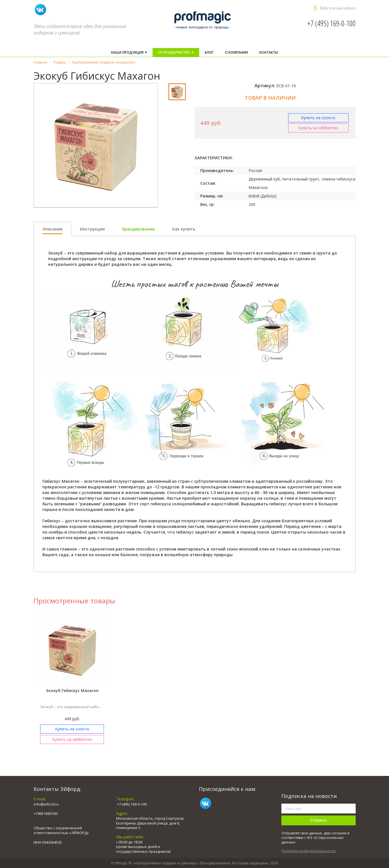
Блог (209, 52)
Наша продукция (128, 52)
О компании (236, 52)
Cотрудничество (175, 52)
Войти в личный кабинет (338, 8)
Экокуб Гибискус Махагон (72, 690)
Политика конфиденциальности (308, 851)
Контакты (269, 52)
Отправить (318, 820)
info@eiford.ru (46, 804)
